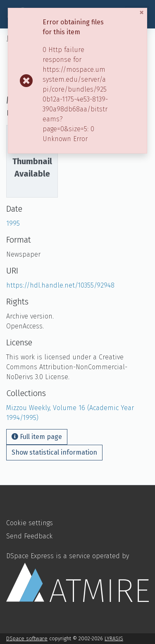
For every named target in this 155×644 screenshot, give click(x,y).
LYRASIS (114, 638)
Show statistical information (54, 452)
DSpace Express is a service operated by (77, 577)
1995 (13, 223)
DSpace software (27, 638)
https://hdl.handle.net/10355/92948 (60, 285)
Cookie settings (30, 523)
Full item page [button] (37, 437)
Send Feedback (29, 536)
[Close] (143, 13)
